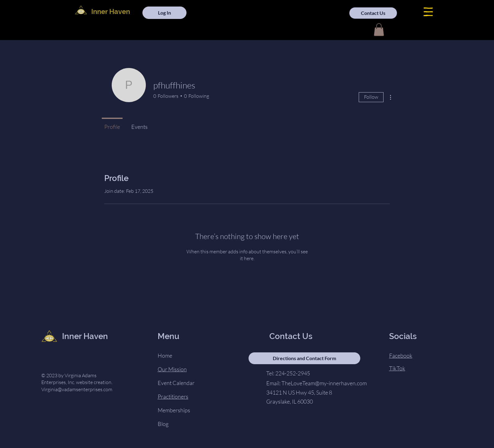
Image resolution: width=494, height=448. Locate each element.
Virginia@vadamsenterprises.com (77, 389)
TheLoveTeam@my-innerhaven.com (324, 383)
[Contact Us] (373, 13)
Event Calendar (176, 383)
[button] (428, 12)
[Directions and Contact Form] (304, 358)
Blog (163, 424)
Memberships (174, 410)
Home (165, 355)
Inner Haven (111, 11)
